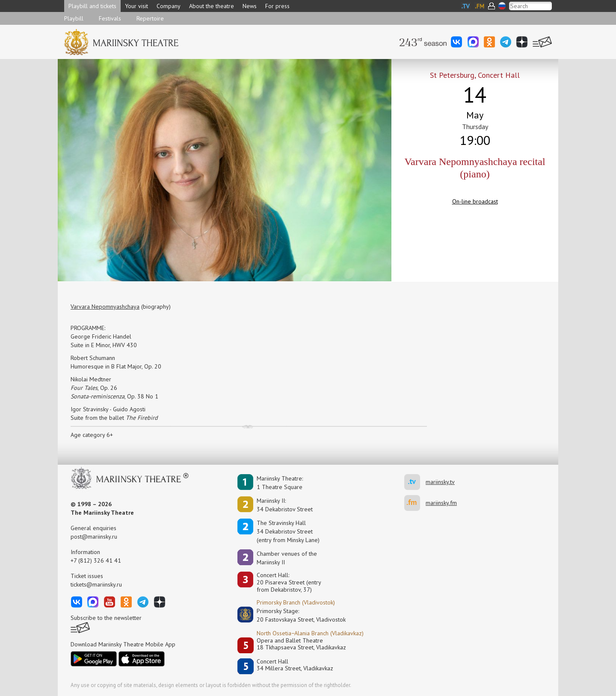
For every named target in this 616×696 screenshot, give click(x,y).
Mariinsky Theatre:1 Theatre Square (280, 483)
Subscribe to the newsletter (106, 618)
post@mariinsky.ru (94, 537)
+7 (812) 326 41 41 (96, 560)
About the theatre (212, 6)
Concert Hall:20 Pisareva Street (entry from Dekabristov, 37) (289, 582)
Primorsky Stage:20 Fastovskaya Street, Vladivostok (295, 615)
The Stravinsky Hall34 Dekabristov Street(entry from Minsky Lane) (288, 531)
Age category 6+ (92, 435)
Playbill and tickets (92, 6)
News (250, 6)
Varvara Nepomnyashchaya (105, 307)
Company (169, 6)
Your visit (136, 6)
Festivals (110, 18)
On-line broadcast (475, 201)
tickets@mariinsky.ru (96, 584)
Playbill (74, 18)
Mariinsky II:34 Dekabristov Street (285, 505)
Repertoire (150, 18)
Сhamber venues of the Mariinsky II (287, 558)
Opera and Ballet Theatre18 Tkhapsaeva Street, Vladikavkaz (301, 644)
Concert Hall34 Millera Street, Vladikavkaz (295, 665)
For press (277, 6)
